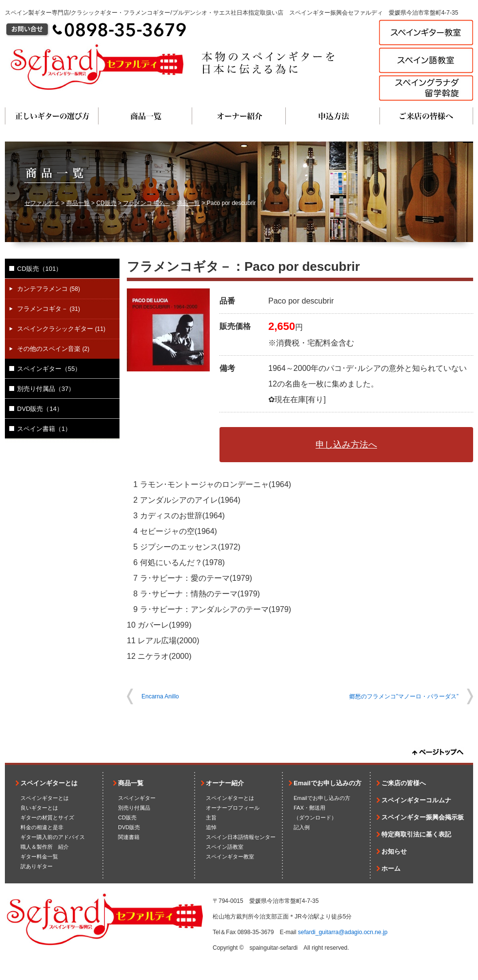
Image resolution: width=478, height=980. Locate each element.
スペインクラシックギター (61, 329)
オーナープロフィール (233, 808)
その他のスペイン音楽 (53, 349)
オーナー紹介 (239, 116)
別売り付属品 (134, 808)
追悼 (211, 827)
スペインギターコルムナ (416, 800)
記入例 (302, 827)
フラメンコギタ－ (146, 203)
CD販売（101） (40, 269)
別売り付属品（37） (46, 389)
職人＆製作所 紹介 (45, 847)
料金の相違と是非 (42, 827)
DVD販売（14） (40, 409)
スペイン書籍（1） (44, 429)
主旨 (211, 817)
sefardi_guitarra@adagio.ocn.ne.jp (343, 932)
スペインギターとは (49, 783)
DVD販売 (129, 827)
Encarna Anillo (160, 696)
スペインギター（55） (49, 369)
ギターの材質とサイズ (47, 817)
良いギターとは (39, 808)
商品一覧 (145, 116)
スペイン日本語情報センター (241, 837)
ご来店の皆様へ (426, 116)
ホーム (391, 868)
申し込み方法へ (346, 445)
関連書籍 (129, 837)
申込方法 (333, 116)
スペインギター (137, 798)
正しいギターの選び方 (52, 116)
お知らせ (394, 851)
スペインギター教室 (230, 857)
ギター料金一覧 (39, 857)
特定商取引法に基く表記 (416, 834)
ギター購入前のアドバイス (53, 837)
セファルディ (42, 203)
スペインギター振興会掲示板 (423, 817)
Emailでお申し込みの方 (328, 783)
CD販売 (106, 203)
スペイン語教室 (225, 847)
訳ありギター (37, 866)
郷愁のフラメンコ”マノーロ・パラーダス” (404, 696)
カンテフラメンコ (49, 289)
